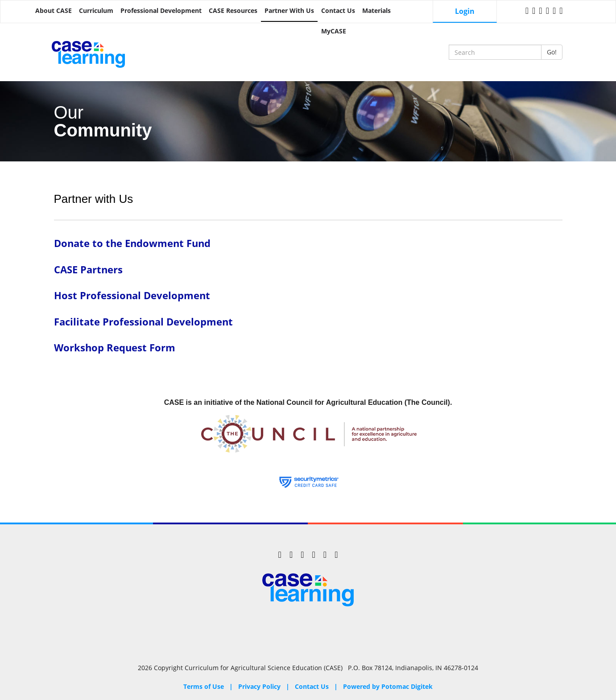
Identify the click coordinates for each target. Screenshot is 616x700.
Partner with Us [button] (289, 10)
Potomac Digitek (407, 686)
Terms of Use (204, 686)
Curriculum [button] (96, 10)
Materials (376, 10)
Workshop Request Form (115, 348)
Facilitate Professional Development (143, 322)
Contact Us (338, 10)
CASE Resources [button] (233, 10)
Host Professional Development (132, 295)
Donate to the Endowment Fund (132, 243)
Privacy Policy (259, 686)
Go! (552, 52)
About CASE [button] (54, 10)
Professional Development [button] (161, 10)
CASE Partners (88, 270)
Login (465, 11)
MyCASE (334, 31)
